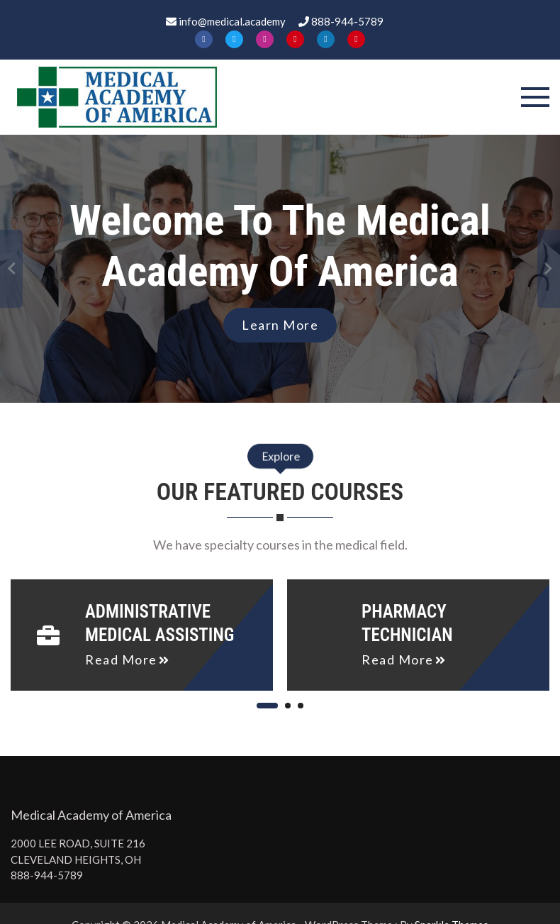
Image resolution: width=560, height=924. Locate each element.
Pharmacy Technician (407, 623)
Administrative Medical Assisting (159, 623)
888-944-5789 (47, 875)
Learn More (280, 325)
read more (121, 659)
